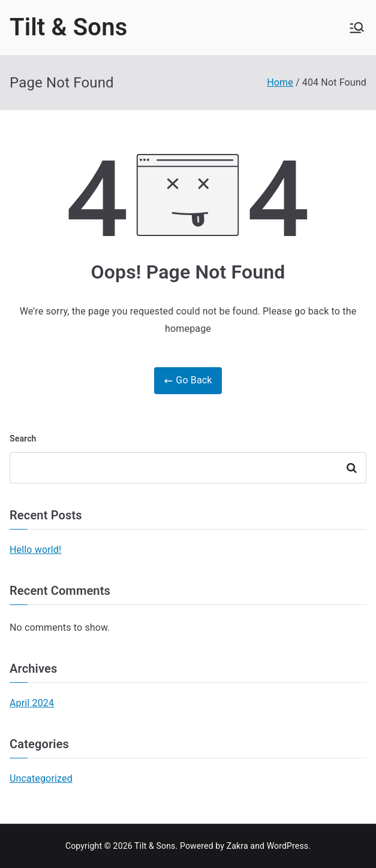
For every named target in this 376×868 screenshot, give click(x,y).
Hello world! (35, 550)
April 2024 (32, 703)
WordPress (288, 846)
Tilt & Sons (68, 27)
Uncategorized (41, 778)
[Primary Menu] (357, 28)
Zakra (237, 846)
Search (23, 438)
